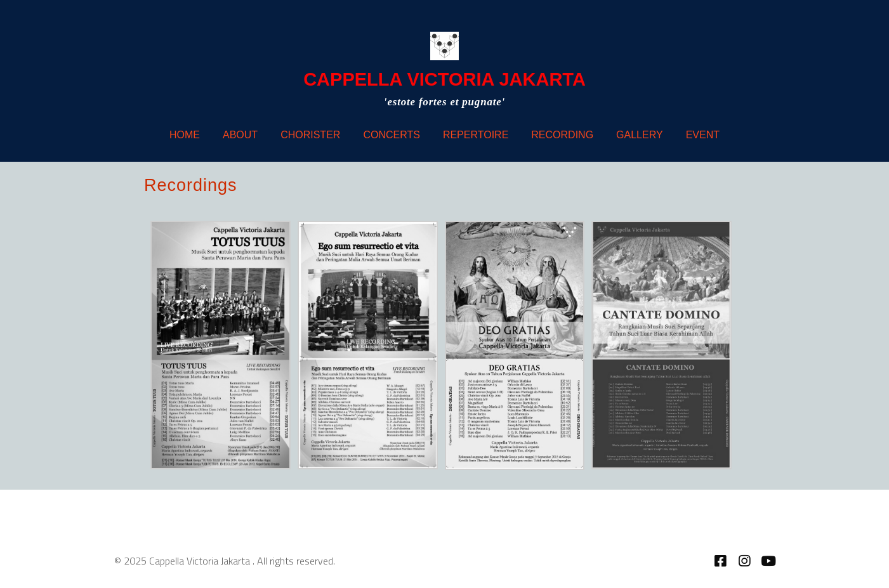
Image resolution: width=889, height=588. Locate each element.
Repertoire (476, 135)
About (240, 135)
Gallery (640, 135)
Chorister (310, 135)
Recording (562, 135)
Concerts (392, 135)
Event (703, 135)
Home (185, 135)
